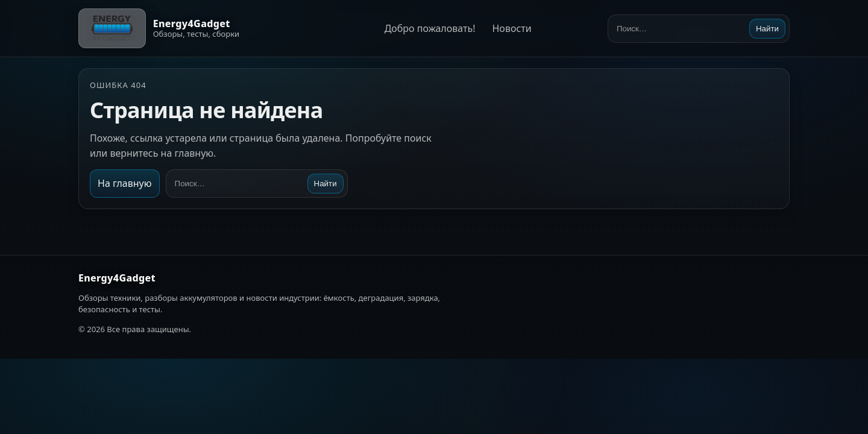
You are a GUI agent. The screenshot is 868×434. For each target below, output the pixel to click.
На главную (125, 183)
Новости (511, 28)
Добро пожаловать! (430, 28)
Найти (767, 29)
